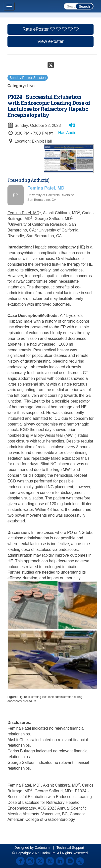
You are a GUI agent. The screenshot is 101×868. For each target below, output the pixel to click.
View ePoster (50, 41)
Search (84, 6)
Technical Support (70, 848)
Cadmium (42, 848)
